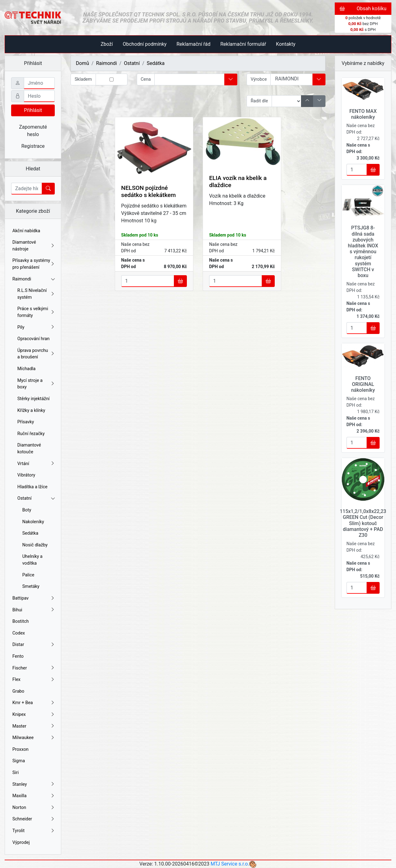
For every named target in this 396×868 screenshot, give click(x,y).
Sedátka (156, 63)
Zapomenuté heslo (33, 131)
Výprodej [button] (21, 842)
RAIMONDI (291, 79)
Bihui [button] (34, 610)
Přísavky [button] (26, 422)
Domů (82, 63)
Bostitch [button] (21, 621)
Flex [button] (34, 680)
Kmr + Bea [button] (34, 703)
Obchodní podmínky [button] (145, 44)
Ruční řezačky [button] (31, 434)
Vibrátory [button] (26, 475)
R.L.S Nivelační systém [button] (36, 294)
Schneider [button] (34, 819)
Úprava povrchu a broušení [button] (36, 354)
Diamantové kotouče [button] (29, 449)
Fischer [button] (34, 668)
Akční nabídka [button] (26, 231)
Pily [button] (36, 327)
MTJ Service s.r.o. (230, 864)
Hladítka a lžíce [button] (32, 487)
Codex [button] (19, 633)
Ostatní (132, 63)
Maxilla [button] (34, 796)
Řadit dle (259, 101)
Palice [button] (28, 575)
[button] (231, 79)
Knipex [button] (34, 715)
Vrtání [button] (36, 464)
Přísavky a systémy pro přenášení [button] (34, 264)
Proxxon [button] (20, 749)
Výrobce (259, 79)
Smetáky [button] (31, 586)
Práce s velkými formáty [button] (36, 312)
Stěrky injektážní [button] (33, 399)
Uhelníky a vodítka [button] (32, 560)
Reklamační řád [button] (193, 44)
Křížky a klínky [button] (31, 410)
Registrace (33, 146)
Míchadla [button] (26, 369)
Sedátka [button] (30, 533)
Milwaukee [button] (34, 738)
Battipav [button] (34, 598)
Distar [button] (34, 645)
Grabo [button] (18, 691)
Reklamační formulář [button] (243, 44)
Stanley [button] (34, 785)
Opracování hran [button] (33, 339)
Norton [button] (34, 808)
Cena (146, 79)
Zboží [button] (107, 44)
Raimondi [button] (34, 279)
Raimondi (106, 63)
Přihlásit (33, 110)
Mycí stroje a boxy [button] (36, 384)
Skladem (83, 79)
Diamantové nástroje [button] (34, 246)
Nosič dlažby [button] (35, 545)
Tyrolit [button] (34, 831)
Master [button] (34, 726)
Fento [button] (18, 656)
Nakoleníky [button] (33, 522)
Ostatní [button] (36, 498)
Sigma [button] (19, 761)
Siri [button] (15, 773)
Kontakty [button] (286, 44)
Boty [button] (27, 510)
